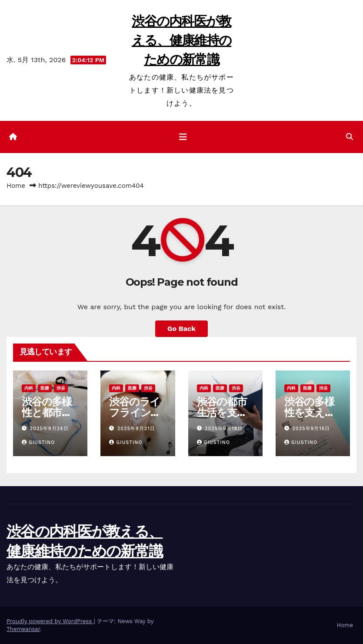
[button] (350, 137)
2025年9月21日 (136, 429)
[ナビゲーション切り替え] (183, 137)
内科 (29, 388)
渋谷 (61, 388)
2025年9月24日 (49, 429)
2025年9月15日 (311, 429)
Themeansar (23, 629)
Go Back (181, 329)
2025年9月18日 (224, 429)
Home (16, 186)
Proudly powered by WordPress (50, 621)
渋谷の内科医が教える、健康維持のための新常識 (181, 40)
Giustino (38, 442)
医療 (45, 388)
